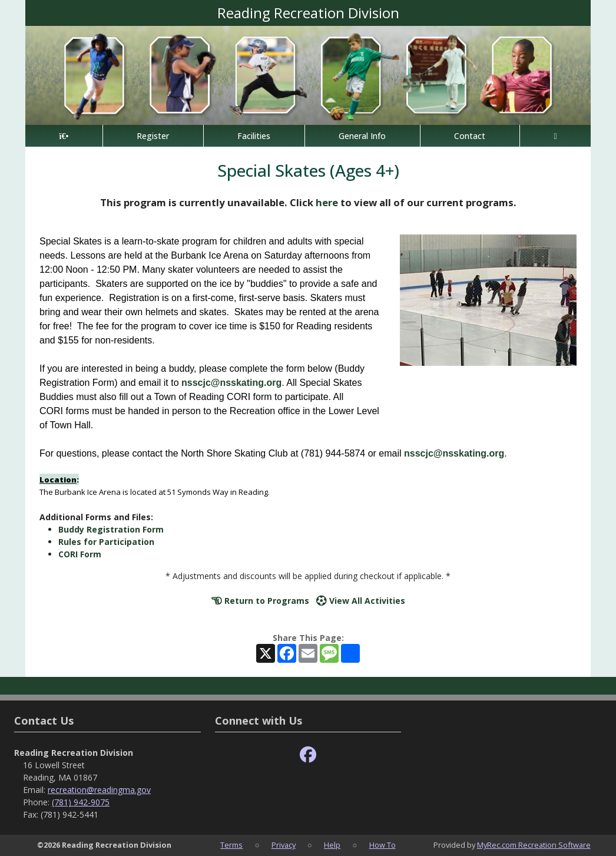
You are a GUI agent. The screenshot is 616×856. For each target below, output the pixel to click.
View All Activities (361, 601)
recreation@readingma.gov (99, 790)
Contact (470, 136)
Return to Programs (260, 601)
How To (382, 845)
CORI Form (80, 554)
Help (332, 845)
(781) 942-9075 (81, 802)
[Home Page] (64, 136)
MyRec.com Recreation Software (534, 845)
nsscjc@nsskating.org (231, 383)
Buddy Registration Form (111, 529)
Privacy (284, 845)
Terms (231, 845)
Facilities (254, 136)
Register (153, 136)
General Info (362, 136)
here (327, 202)
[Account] (555, 136)
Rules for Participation (106, 542)
